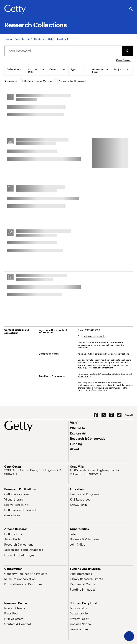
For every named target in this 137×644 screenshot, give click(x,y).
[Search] (19, 40)
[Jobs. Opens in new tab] (73, 534)
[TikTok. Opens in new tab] (119, 415)
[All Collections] (36, 40)
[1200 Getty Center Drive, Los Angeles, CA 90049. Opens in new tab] (36, 472)
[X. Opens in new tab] (104, 415)
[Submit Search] (127, 51)
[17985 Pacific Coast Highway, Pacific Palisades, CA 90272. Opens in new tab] (101, 472)
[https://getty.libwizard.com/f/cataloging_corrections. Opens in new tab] (105, 354)
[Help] (51, 40)
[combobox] (63, 51)
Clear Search (124, 60)
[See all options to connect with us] (129, 415)
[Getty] (15, 9)
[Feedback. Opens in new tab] (63, 40)
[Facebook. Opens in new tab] (96, 415)
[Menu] (129, 636)
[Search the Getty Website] (131, 9)
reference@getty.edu (95, 336)
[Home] (8, 40)
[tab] (15, 71)
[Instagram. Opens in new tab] (111, 415)
